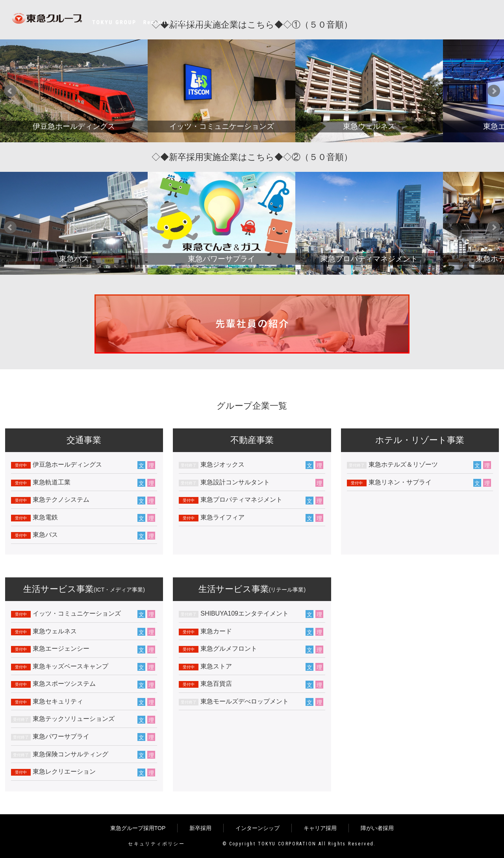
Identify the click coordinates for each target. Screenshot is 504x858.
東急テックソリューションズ (74, 719)
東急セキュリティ (58, 701)
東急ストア (216, 666)
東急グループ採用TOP (138, 828)
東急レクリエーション (64, 771)
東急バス (45, 535)
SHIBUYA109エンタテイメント (245, 613)
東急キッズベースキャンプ (70, 666)
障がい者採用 (377, 828)
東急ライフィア (222, 517)
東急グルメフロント (229, 649)
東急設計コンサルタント (235, 482)
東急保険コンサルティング (70, 754)
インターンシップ (258, 828)
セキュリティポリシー (156, 844)
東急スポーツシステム (64, 684)
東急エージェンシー (61, 649)
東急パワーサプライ (61, 736)
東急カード (216, 631)
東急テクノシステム (61, 500)
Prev (10, 91)
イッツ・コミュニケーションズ (77, 613)
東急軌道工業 (52, 482)
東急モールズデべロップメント (245, 701)
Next (494, 91)
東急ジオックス (222, 464)
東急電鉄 (45, 517)
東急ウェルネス (55, 631)
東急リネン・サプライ (400, 482)
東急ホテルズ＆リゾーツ (403, 464)
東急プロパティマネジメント (241, 500)
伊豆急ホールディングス (67, 464)
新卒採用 (200, 828)
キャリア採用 (320, 828)
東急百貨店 (216, 684)
